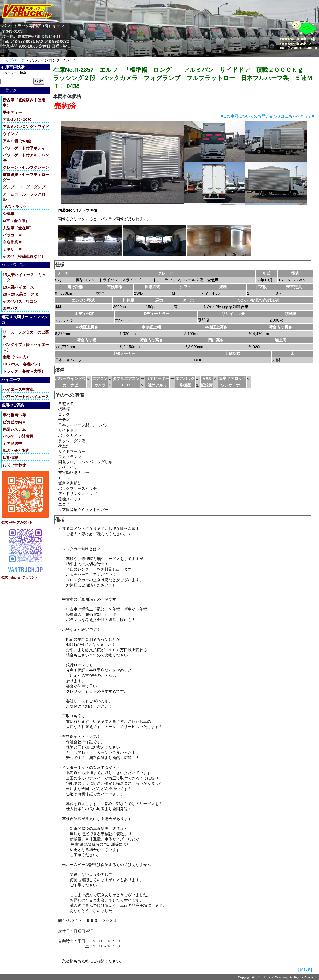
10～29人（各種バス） (22, 364)
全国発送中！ (14, 444)
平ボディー (12, 112)
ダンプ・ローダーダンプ (24, 187)
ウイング (10, 134)
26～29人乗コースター (22, 294)
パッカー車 (12, 235)
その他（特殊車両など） (24, 256)
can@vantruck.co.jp (298, 48)
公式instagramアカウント (20, 577)
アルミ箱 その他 (17, 141)
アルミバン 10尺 (17, 120)
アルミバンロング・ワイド (26, 127)
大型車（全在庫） (18, 228)
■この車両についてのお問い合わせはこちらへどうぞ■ (267, 116)
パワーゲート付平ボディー (26, 148)
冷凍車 (8, 214)
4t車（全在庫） (16, 221)
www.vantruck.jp (295, 43)
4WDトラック (15, 207)
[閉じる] (305, 970)
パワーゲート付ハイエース (26, 397)
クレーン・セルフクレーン (26, 168)
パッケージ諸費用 (18, 436)
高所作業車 (12, 242)
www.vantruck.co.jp (298, 39)
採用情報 (10, 458)
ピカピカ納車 (14, 422)
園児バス (10, 309)
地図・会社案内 (16, 451)
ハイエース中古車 (18, 390)
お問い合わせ (14, 465)
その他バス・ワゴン (20, 301)
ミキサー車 (12, 249)
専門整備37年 (14, 415)
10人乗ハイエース (18, 287)
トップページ (13, 60)
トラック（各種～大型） (24, 371)
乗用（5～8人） (16, 357)
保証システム (14, 429)
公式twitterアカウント (17, 522)
